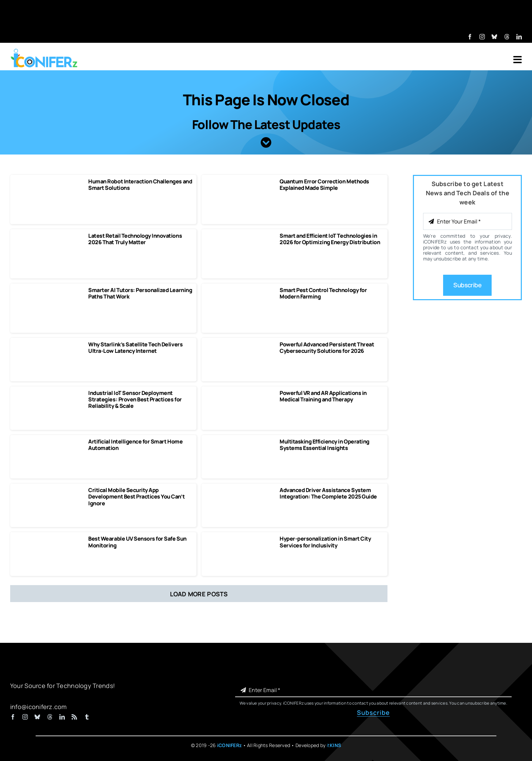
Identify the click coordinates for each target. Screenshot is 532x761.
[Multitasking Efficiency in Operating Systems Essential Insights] (240, 441)
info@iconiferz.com (39, 707)
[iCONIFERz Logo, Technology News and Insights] (44, 51)
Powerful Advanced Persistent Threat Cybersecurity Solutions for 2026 (327, 348)
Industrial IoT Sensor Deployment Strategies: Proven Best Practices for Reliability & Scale (135, 399)
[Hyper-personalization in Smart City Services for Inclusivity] (240, 539)
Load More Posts (199, 594)
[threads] (507, 37)
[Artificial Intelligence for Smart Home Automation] (49, 441)
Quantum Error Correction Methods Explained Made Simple (324, 185)
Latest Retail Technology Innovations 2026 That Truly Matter (135, 239)
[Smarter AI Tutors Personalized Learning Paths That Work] (49, 290)
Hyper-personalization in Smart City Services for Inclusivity (325, 542)
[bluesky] (494, 37)
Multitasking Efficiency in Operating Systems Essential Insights (325, 445)
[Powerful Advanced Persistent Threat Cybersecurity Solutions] (240, 344)
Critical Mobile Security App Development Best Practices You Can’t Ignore (136, 496)
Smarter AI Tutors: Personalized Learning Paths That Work (140, 293)
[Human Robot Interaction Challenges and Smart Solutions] (49, 181)
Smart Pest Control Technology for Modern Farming (323, 293)
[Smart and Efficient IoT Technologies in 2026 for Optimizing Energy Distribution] (240, 236)
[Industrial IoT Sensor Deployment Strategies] (49, 393)
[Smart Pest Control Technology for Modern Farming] (240, 290)
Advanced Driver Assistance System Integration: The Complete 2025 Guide (328, 493)
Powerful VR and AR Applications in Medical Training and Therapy (323, 396)
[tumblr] (87, 717)
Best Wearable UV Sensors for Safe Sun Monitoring (137, 542)
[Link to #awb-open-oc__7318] (518, 60)
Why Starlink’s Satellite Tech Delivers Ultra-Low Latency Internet (135, 348)
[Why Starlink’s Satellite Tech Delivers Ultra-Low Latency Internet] (49, 344)
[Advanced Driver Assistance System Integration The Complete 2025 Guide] (240, 490)
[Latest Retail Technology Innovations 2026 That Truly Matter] (49, 236)
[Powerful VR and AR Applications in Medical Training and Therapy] (240, 393)
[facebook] (470, 37)
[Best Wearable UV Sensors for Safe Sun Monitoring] (49, 539)
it (334, 745)
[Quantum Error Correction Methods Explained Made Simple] (240, 181)
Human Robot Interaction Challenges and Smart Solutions (140, 185)
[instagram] (482, 37)
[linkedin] (519, 37)
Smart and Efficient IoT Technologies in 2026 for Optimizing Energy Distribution (330, 239)
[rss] (74, 717)
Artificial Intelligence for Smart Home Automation (135, 445)
